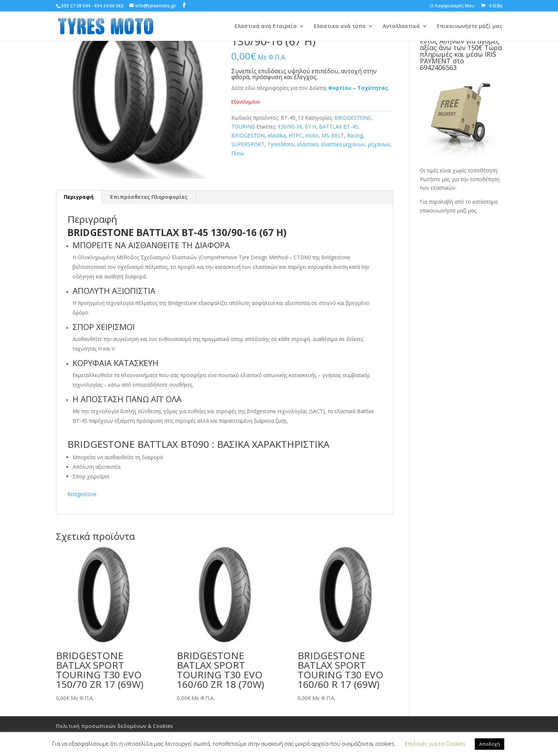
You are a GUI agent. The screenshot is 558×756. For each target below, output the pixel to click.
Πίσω (238, 153)
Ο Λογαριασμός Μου (452, 6)
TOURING (243, 126)
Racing (355, 135)
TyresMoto (281, 144)
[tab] (79, 197)
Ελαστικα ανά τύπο (340, 27)
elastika (277, 135)
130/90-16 (290, 126)
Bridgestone (82, 494)
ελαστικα (307, 144)
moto (312, 135)
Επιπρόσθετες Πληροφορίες (149, 197)
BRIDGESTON (248, 135)
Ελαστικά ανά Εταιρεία (266, 27)
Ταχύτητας (373, 88)
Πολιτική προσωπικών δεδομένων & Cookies (114, 726)
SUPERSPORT (248, 144)
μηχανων (379, 144)
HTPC (296, 135)
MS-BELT (333, 135)
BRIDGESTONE (353, 118)
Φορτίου (340, 88)
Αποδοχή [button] (489, 744)
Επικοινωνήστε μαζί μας (470, 27)
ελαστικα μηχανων (343, 144)
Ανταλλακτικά (401, 27)
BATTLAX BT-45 (338, 126)
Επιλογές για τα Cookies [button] (435, 743)
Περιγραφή (79, 197)
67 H (310, 126)
